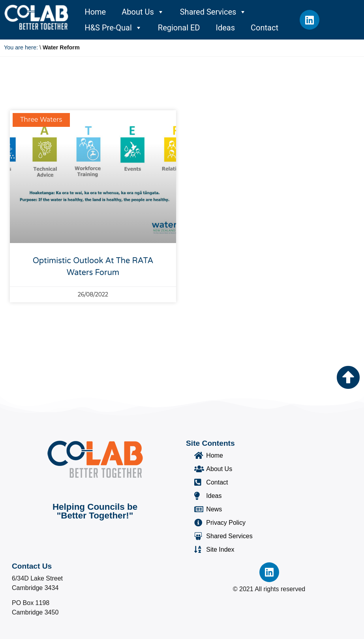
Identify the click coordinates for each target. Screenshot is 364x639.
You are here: (21, 47)
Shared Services (213, 12)
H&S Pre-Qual (113, 28)
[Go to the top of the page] (348, 377)
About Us (143, 12)
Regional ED (179, 28)
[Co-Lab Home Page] (36, 17)
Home (95, 12)
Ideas (225, 28)
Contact (265, 28)
